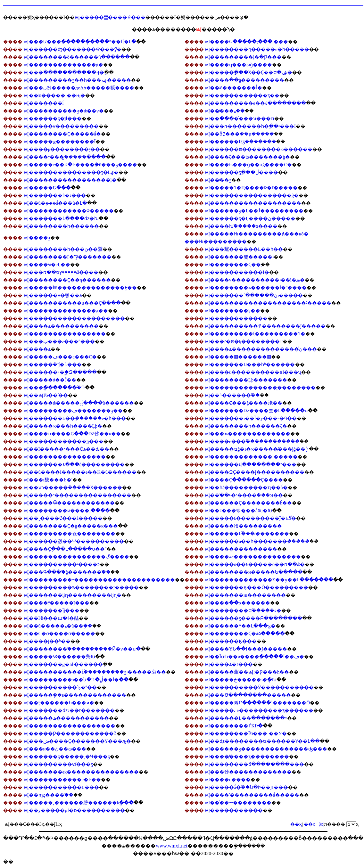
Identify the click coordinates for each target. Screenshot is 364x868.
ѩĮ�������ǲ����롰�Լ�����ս (256, 411)
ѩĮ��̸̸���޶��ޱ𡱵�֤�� (225, 111)
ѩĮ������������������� (253, 203)
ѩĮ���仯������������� (248, 772)
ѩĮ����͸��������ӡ (37, 238)
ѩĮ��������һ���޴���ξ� (246, 426)
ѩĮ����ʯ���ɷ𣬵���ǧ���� (238, 65)
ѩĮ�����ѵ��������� (61, 126)
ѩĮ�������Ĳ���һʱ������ (250, 364)
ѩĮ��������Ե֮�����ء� (243, 610)
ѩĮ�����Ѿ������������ (69, 503)
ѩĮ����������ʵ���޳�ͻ (62, 564)
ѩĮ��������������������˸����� (268, 303)
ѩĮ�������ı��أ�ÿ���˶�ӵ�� (251, 418)
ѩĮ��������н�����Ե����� (254, 572)
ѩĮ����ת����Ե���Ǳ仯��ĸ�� (72, 434)
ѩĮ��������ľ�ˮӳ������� (68, 257)
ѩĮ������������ (236, 318)
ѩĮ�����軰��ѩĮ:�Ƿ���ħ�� (247, 672)
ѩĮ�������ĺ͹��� (44, 103)
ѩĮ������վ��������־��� (251, 464)
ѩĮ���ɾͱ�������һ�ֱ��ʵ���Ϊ (250, 126)
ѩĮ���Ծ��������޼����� (248, 695)
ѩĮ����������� (234, 810)
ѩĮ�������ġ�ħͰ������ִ (63, 664)
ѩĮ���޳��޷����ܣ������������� (248, 434)
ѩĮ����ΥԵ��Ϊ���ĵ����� (246, 649)
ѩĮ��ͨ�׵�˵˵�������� (238, 803)
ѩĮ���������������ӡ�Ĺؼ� (71, 172)
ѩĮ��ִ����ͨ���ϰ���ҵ (240, 119)
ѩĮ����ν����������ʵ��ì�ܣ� (255, 280)
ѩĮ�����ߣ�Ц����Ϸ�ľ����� (251, 188)
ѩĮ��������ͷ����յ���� (67, 511)
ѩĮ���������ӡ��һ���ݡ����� (77, 80)
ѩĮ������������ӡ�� (242, 95)
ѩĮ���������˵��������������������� (99, 580)
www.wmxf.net (172, 846)
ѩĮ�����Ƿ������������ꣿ (70, 733)
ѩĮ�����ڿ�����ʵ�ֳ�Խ (241, 680)
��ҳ (310, 824)
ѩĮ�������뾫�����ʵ (239, 257)
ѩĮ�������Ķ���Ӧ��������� (256, 587)
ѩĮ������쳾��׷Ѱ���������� (74, 541)
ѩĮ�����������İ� (237, 272)
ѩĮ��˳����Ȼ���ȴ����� (63, 518)
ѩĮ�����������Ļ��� (61, 787)
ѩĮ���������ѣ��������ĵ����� (81, 587)
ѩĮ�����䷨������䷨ (238, 357)
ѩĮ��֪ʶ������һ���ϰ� (59, 703)
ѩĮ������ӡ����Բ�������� (253, 618)
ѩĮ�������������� (241, 549)
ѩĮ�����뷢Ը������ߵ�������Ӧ (257, 703)
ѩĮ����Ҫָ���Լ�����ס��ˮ (65, 549)
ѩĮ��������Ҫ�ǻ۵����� (245, 634)
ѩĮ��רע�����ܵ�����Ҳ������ (73, 487)
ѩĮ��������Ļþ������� (246, 380)
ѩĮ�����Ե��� (47, 188)
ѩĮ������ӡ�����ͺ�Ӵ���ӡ (67, 757)
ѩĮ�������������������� (74, 318)
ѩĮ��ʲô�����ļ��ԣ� (54, 95)
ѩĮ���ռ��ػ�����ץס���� (61, 272)
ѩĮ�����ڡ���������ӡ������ (259, 710)
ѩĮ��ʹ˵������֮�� (232, 395)
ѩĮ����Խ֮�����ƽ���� (241, 226)
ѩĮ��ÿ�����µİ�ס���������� (74, 810)
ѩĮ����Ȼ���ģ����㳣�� (244, 403)
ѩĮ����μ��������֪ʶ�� (62, 149)
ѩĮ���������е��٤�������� (255, 103)
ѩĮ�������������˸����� (251, 457)
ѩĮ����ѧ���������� (61, 326)
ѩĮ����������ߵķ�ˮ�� (60, 687)
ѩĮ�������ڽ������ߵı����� (254, 295)
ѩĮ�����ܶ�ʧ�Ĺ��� (53, 364)
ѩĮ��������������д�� (66, 311)
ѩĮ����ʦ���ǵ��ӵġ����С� (248, 165)
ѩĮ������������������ (70, 726)
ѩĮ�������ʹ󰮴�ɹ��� (55, 195)
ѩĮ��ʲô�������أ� (233, 88)
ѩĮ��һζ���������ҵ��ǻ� (246, 487)
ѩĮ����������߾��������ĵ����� (265, 326)
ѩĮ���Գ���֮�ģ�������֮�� (67, 572)
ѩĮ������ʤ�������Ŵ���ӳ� (73, 49)
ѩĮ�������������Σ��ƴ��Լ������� (269, 580)
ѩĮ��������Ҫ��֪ (233, 265)
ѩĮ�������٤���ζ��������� (74, 464)
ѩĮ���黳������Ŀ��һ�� (244, 249)
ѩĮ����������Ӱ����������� (259, 687)
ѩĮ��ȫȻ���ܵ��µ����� (239, 134)
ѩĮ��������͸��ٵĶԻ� (234, 726)
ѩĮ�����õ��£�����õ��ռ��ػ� (255, 564)
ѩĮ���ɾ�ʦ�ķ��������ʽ (244, 341)
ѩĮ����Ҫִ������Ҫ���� (244, 480)
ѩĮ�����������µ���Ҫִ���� (72, 303)
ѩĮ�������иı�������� (245, 595)
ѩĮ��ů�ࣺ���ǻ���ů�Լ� (55, 203)
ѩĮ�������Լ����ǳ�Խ (61, 218)
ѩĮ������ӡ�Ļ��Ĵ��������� (254, 211)
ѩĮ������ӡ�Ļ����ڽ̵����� (250, 218)
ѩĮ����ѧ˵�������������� (253, 557)
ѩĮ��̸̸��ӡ (218, 180)
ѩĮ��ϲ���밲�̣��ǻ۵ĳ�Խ (238, 511)
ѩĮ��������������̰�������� (260, 388)
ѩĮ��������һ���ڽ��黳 (63, 249)
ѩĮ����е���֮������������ (252, 441)
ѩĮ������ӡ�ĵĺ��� (53, 119)
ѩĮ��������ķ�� (232, 311)
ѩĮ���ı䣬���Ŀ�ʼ (48, 480)
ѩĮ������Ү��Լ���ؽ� (240, 626)
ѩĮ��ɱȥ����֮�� (49, 795)
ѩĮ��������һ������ (61, 226)
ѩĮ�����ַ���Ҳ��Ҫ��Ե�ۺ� (248, 72)
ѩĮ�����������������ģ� (252, 195)
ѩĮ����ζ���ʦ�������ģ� (247, 157)
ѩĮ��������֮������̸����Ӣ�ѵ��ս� (82, 649)
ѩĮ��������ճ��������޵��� (254, 764)
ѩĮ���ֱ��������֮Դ (54, 388)
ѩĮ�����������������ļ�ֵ (70, 180)
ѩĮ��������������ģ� (63, 65)
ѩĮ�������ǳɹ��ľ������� (69, 710)
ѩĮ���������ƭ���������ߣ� (255, 334)
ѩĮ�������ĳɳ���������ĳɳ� (73, 595)
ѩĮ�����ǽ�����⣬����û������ (79, 403)
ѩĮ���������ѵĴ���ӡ (58, 764)
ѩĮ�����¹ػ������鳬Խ (59, 657)
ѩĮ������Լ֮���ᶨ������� (247, 534)
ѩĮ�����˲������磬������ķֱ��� (79, 803)
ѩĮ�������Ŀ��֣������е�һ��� (75, 418)
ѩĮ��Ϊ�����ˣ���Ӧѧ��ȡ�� (67, 449)
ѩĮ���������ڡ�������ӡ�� (73, 411)
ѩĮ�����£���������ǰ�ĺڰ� (250, 518)
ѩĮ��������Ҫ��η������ (67, 280)
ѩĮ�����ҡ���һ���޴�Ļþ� (63, 426)
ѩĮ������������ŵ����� (69, 211)
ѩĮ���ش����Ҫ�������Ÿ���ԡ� (77, 741)
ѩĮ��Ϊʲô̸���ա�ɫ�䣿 (51, 618)
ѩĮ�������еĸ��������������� (81, 772)
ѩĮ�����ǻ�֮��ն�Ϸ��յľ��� (246, 787)
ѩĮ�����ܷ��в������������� (75, 695)
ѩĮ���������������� (65, 334)
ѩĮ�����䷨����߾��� (110, 17)
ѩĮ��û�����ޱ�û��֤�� (58, 626)
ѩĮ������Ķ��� (231, 641)
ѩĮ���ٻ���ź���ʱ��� (59, 341)
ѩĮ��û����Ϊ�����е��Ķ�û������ (80, 472)
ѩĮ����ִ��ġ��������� (244, 80)
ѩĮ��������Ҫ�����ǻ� (62, 134)
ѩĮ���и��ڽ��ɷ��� (55, 749)
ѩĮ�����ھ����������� (66, 718)
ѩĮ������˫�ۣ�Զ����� (60, 372)
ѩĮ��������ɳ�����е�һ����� (257, 49)
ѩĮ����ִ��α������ (237, 603)
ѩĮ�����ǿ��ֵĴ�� (50, 380)
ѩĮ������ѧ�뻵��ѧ (53, 295)
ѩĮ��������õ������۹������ (77, 57)
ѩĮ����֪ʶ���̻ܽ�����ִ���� (65, 157)
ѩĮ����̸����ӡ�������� (247, 757)
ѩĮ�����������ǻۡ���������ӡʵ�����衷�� (95, 672)
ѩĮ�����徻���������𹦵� (243, 526)
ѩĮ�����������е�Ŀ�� (62, 780)
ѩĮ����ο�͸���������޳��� (228, 780)
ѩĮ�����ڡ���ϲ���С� (60, 357)
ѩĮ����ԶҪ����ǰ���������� (255, 472)
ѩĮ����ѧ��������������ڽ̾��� (261, 349)
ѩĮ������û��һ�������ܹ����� (257, 541)
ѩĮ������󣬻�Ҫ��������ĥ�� (248, 503)
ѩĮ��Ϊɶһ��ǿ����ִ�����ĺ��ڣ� (254, 657)
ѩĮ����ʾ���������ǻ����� (252, 795)
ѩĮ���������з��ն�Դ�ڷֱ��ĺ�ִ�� (76, 680)
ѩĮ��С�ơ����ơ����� (60, 634)
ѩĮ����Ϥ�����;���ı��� (246, 42)
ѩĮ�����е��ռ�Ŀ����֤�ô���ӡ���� (81, 165)
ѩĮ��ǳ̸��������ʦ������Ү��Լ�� (262, 741)
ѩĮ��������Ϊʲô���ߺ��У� (246, 733)
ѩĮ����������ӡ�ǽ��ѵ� (64, 111)
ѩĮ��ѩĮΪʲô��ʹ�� (46, 395)
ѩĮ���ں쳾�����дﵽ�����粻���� (79, 88)
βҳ (321, 824)
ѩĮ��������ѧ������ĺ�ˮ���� (256, 288)
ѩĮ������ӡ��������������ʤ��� (266, 749)
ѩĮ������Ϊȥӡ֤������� (240, 142)
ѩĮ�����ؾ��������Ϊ (60, 142)
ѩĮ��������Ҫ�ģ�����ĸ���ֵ (71, 526)
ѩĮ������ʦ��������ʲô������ (259, 149)
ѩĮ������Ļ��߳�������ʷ (246, 718)
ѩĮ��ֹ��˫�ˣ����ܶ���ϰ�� (244, 495)
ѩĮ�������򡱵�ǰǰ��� (52, 610)
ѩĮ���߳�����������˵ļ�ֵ (64, 72)
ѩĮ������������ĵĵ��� (64, 441)
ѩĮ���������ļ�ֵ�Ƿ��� (243, 57)
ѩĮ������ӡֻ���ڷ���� (241, 172)
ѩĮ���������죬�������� (70, 534)
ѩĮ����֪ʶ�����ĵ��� (57, 603)
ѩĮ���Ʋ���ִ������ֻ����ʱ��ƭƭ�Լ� (80, 42)
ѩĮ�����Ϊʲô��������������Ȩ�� (80, 288)
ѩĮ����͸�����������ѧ (37, 349)
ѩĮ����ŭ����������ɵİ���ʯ (253, 372)
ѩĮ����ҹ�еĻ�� (47, 265)
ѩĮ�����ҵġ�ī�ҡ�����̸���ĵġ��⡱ (257, 449)
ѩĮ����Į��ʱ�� (47, 641)
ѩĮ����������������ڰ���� (76, 557)
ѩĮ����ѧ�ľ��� (229, 664)
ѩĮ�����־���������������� (78, 495)
